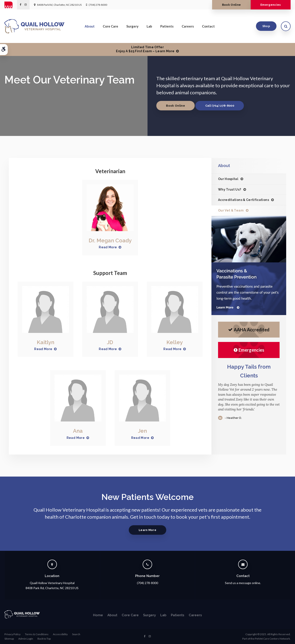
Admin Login (26, 639)
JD (110, 342)
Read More (108, 247)
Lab (149, 26)
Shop (266, 26)
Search (76, 634)
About (90, 26)
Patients (167, 26)
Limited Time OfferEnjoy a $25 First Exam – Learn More (145, 49)
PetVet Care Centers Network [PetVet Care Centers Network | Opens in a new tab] (272, 639)
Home (98, 615)
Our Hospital (228, 179)
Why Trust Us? (230, 189)
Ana (78, 431)
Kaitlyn (46, 342)
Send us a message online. (243, 583)
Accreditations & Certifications (244, 200)
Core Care (110, 26)
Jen (142, 431)
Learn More (147, 530)
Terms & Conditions (37, 634)
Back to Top (44, 639)
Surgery (132, 26)
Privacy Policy (12, 634)
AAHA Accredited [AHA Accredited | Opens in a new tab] (249, 330)
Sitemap (9, 639)
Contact (208, 26)
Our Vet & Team (231, 210)
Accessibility (60, 634)
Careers (188, 26)
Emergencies (271, 5)
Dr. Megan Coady (110, 240)
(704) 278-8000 (98, 5)
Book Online (232, 5)
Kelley (175, 342)
